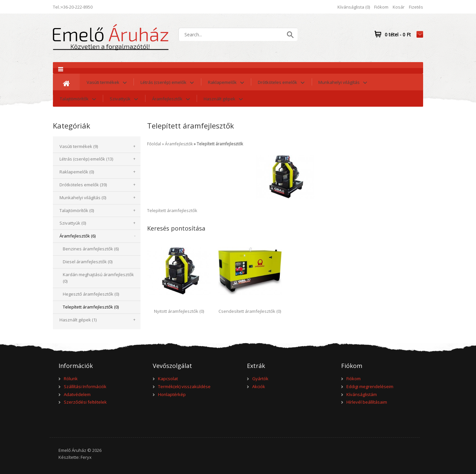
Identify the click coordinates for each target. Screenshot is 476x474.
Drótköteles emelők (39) (83, 185)
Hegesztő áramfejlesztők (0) (91, 294)
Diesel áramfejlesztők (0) (88, 262)
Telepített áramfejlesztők (220, 144)
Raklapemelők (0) (77, 172)
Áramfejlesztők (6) (78, 236)
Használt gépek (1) (78, 320)
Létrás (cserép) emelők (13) (86, 159)
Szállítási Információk (85, 386)
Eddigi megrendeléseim (370, 386)
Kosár (399, 7)
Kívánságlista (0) (354, 7)
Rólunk (71, 379)
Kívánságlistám (362, 394)
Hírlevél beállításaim (367, 402)
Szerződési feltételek (85, 402)
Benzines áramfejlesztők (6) (91, 249)
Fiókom (381, 7)
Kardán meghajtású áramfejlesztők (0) (98, 278)
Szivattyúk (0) (73, 223)
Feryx (86, 457)
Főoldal (154, 144)
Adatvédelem (77, 394)
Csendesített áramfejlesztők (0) (250, 311)
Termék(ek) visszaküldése (184, 386)
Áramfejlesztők (179, 144)
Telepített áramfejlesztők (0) (91, 307)
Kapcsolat (168, 379)
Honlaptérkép (172, 394)
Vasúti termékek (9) (79, 146)
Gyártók (260, 379)
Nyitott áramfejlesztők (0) (179, 311)
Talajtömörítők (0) (77, 210)
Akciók (259, 386)
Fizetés (416, 7)
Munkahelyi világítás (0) (83, 198)
